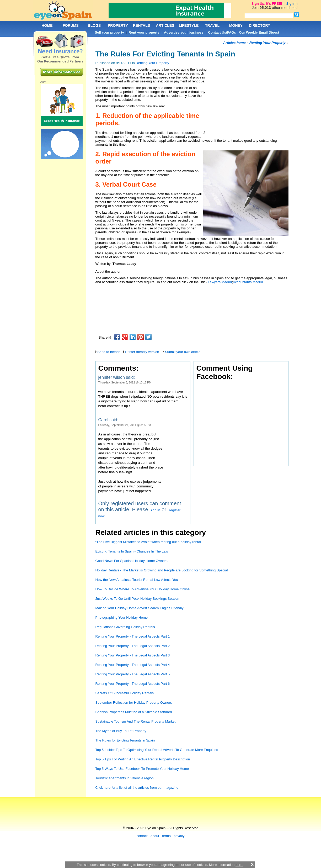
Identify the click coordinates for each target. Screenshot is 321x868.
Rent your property (144, 32)
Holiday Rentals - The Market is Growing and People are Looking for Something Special (162, 570)
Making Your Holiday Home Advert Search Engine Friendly (140, 608)
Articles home (234, 43)
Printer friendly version (142, 352)
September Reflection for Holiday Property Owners (134, 703)
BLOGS (94, 25)
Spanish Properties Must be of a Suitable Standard (134, 712)
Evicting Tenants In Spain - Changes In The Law (132, 551)
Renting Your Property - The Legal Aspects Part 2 (133, 646)
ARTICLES (165, 25)
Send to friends (109, 352)
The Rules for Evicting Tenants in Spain (125, 740)
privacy (179, 836)
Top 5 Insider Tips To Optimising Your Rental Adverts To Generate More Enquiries (157, 750)
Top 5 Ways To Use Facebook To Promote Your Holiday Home (142, 769)
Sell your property (109, 32)
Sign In (155, 510)
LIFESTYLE (189, 25)
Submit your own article (183, 352)
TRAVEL (212, 25)
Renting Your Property (152, 63)
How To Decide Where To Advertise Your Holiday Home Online (143, 589)
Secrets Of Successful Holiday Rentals (125, 693)
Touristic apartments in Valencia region (125, 778)
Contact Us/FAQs (222, 32)
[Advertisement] (191, 293)
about (155, 836)
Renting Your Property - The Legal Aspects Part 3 (133, 655)
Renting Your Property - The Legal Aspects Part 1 (133, 636)
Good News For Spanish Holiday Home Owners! (132, 561)
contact (142, 836)
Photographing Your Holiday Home (122, 617)
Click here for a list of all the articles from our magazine (137, 788)
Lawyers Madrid (220, 282)
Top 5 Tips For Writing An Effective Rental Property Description (143, 759)
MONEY (236, 25)
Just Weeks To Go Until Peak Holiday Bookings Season (137, 599)
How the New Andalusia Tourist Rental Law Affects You (137, 580)
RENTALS (141, 25)
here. (239, 865)
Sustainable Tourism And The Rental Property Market (136, 721)
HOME (47, 25)
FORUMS (71, 25)
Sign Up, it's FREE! (267, 4)
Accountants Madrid (248, 282)
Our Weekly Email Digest (259, 32)
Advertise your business (184, 32)
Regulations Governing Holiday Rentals (125, 627)
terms (166, 836)
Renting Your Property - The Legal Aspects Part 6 (133, 684)
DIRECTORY (260, 25)
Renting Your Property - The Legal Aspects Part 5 (133, 674)
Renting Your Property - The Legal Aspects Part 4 (133, 665)
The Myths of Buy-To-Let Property (121, 731)
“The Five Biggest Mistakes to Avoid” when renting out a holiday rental (148, 542)
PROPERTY (118, 25)
